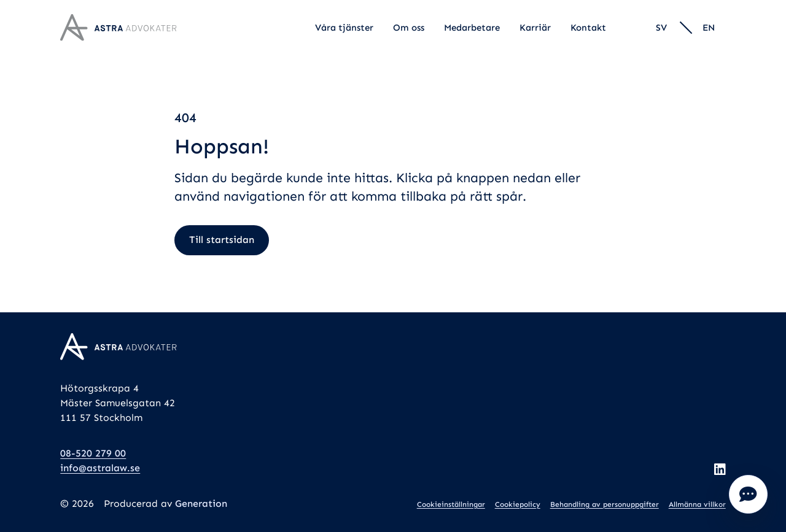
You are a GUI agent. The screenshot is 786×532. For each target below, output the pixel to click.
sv (661, 28)
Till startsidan (222, 240)
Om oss (409, 28)
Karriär (535, 28)
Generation (201, 503)
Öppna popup (748, 494)
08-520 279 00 (93, 453)
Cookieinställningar (451, 504)
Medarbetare (472, 28)
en (709, 28)
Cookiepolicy (518, 504)
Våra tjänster (344, 28)
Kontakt (588, 28)
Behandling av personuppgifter (605, 504)
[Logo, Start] (119, 28)
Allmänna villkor (697, 504)
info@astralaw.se (100, 468)
